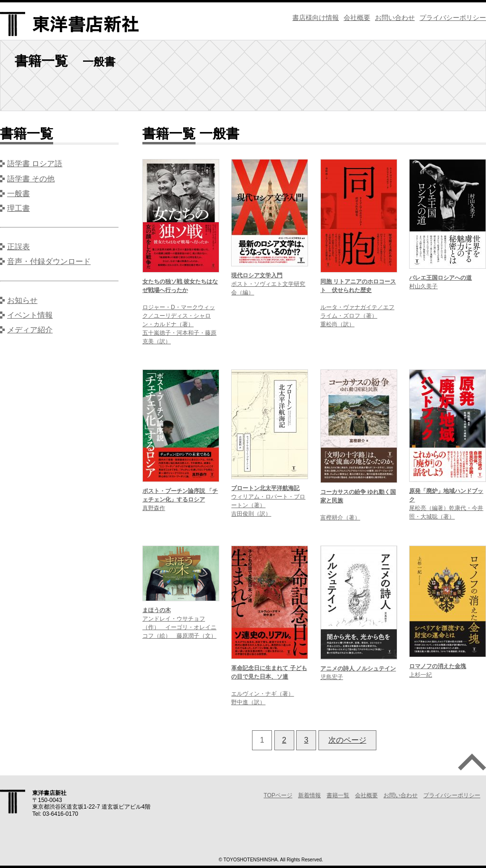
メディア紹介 (30, 330)
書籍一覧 (338, 795)
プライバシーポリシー (453, 18)
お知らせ (22, 300)
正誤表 (19, 247)
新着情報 (309, 795)
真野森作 (180, 500)
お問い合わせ (395, 18)
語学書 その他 (31, 179)
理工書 (19, 208)
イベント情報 (30, 315)
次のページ (347, 740)
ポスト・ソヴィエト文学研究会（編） (268, 284)
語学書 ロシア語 (35, 164)
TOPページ (278, 795)
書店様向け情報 (316, 18)
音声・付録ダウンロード (49, 261)
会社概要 (357, 18)
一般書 (19, 193)
